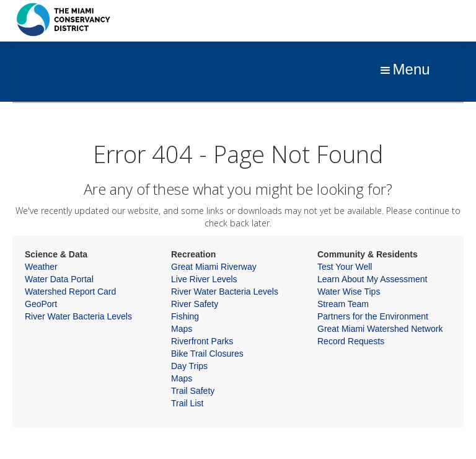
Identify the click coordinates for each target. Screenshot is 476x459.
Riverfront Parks (202, 341)
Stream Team (343, 304)
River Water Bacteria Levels (78, 316)
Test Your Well (345, 267)
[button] (404, 71)
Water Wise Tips (349, 292)
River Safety (195, 304)
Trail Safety (193, 391)
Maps (182, 329)
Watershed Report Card (70, 292)
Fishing (185, 316)
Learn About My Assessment (372, 279)
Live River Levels (204, 279)
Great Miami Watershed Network (380, 329)
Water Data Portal (59, 279)
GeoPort (41, 304)
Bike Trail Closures (207, 354)
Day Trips (189, 366)
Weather (41, 267)
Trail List (187, 403)
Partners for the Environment (373, 316)
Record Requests (351, 341)
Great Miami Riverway (214, 267)
